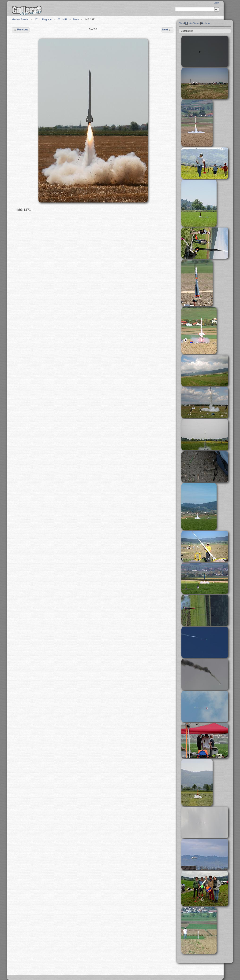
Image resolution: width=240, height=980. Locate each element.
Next (167, 30)
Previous (21, 30)
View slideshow (202, 23)
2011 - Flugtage (43, 20)
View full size (186, 23)
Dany (76, 20)
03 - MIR (62, 20)
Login (216, 3)
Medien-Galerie (20, 20)
